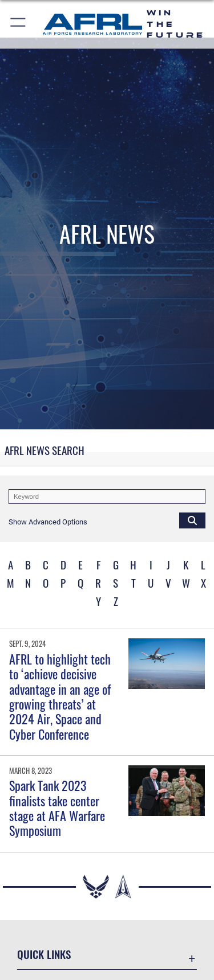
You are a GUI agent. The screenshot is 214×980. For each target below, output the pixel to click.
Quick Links (44, 954)
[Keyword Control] (107, 497)
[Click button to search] (192, 520)
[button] (19, 24)
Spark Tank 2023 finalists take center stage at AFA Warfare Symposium (57, 808)
